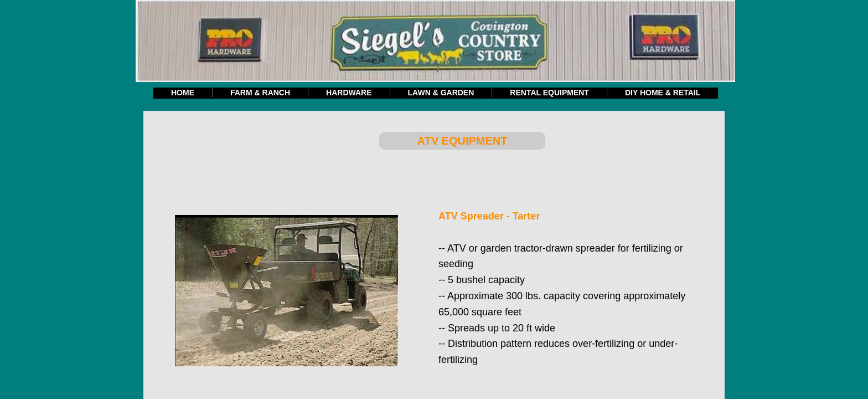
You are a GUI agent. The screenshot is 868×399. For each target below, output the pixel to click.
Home (183, 93)
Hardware (349, 93)
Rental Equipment (549, 93)
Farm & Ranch (260, 93)
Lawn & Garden (441, 93)
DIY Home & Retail (663, 93)
